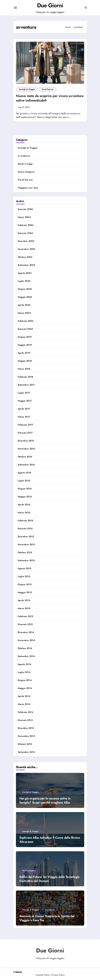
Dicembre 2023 (26, 241)
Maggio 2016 (25, 497)
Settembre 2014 (26, 656)
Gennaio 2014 (25, 720)
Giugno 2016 (25, 489)
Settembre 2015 (26, 561)
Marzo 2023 (24, 313)
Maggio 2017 (25, 401)
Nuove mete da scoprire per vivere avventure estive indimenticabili (50, 98)
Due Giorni (50, 5)
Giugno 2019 (25, 337)
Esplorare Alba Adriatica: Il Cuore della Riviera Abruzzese (50, 840)
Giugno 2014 (25, 680)
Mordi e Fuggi (25, 164)
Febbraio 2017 (25, 425)
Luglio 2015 (24, 576)
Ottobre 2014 (25, 648)
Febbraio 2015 (26, 616)
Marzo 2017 (24, 417)
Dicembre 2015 (26, 537)
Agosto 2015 (24, 569)
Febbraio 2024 (26, 225)
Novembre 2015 (26, 545)
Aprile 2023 (24, 305)
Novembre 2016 (26, 449)
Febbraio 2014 (26, 712)
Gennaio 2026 (25, 209)
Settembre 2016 (26, 465)
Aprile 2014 (24, 696)
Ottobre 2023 (25, 257)
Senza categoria (26, 172)
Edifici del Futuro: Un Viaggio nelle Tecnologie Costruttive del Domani (50, 879)
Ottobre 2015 (25, 553)
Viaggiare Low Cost (28, 188)
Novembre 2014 (26, 640)
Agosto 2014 (25, 664)
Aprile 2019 (24, 353)
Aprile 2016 (24, 505)
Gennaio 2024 (25, 233)
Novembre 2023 (27, 249)
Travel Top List (47, 89)
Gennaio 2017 (25, 433)
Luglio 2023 (24, 281)
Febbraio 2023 (26, 321)
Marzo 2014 (24, 704)
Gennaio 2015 (25, 624)
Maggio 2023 (25, 297)
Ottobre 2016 (25, 457)
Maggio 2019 (25, 345)
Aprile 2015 (24, 600)
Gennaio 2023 (25, 329)
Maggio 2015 (25, 592)
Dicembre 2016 (26, 441)
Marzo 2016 (24, 513)
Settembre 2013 (26, 752)
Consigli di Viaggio (27, 89)
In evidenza (24, 156)
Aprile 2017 (24, 409)
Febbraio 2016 (26, 521)
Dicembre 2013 (26, 728)
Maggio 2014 (25, 688)
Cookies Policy (43, 975)
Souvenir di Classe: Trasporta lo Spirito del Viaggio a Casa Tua (47, 918)
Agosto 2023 (25, 273)
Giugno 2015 (25, 584)
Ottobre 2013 (25, 744)
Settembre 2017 (26, 385)
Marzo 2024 (24, 217)
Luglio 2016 (24, 481)
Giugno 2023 (25, 289)
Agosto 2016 (24, 473)
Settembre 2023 (26, 265)
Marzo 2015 (24, 608)
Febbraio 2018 (26, 377)
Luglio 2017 (24, 393)
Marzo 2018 (24, 369)
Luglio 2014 (24, 672)
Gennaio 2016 (25, 529)
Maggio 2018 (25, 361)
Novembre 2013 (26, 736)
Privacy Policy (58, 975)
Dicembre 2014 (26, 632)
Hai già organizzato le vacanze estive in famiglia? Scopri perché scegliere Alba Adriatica (45, 802)
